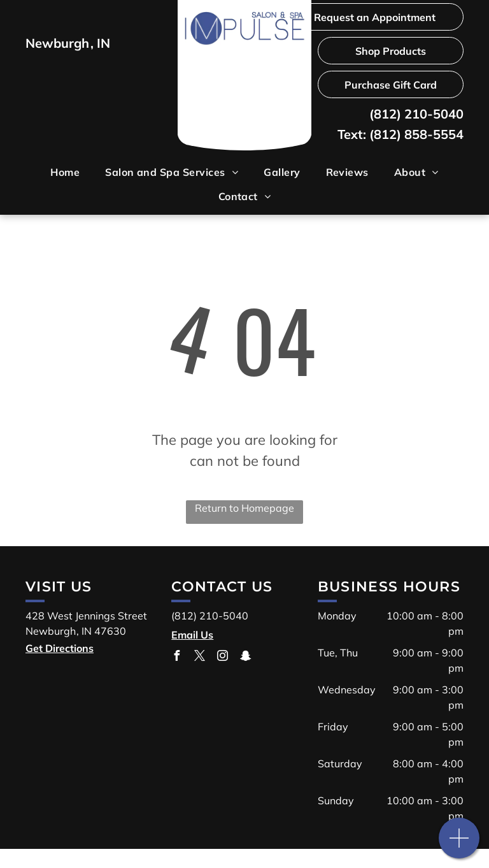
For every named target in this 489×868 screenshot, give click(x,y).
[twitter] (199, 657)
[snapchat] (245, 657)
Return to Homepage (244, 508)
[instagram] (222, 657)
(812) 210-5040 (416, 114)
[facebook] (176, 657)
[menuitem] (65, 172)
